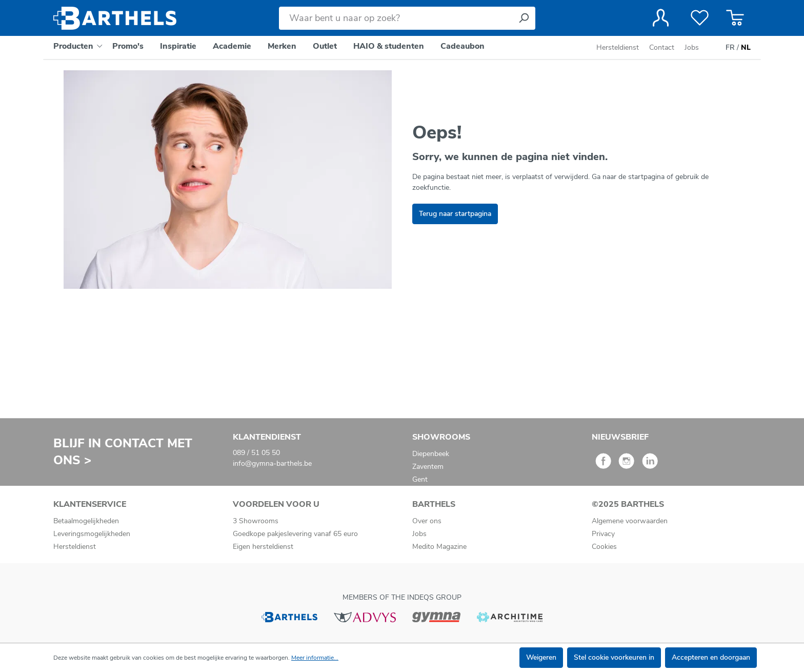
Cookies (604, 547)
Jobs (692, 47)
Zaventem (428, 467)
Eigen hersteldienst (263, 547)
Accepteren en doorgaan (711, 657)
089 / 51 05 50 (256, 453)
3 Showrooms (256, 521)
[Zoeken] (524, 18)
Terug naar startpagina (455, 214)
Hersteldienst (618, 47)
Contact (662, 47)
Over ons (427, 521)
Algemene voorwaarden (630, 521)
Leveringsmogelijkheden (92, 534)
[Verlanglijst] (700, 18)
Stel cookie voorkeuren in (614, 657)
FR (730, 48)
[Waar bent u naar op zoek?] (396, 18)
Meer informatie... (315, 658)
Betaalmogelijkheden (86, 521)
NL (746, 48)
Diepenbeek (431, 454)
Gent (420, 479)
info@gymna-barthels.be (272, 463)
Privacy (603, 534)
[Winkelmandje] (735, 18)
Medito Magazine (439, 547)
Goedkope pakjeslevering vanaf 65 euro (295, 534)
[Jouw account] (661, 18)
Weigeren (541, 657)
